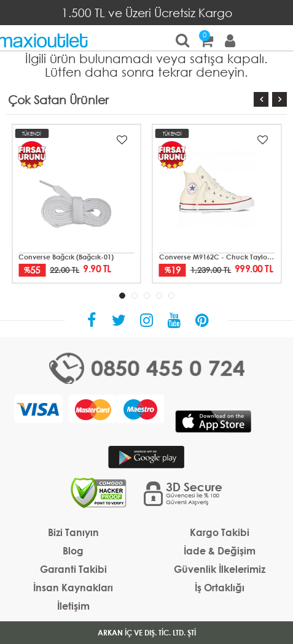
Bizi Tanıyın (73, 532)
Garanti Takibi (73, 569)
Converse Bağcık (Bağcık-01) (66, 257)
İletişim (73, 606)
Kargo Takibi (220, 532)
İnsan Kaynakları (73, 587)
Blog (73, 550)
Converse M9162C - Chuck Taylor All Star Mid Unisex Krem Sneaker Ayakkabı (217, 257)
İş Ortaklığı (220, 587)
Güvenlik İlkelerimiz (220, 569)
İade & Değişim (220, 550)
